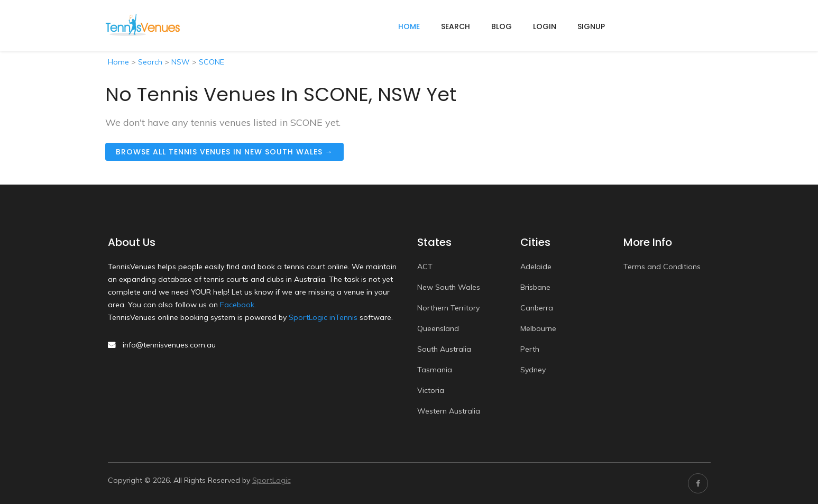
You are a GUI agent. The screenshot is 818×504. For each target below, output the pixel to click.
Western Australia (449, 411)
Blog (502, 26)
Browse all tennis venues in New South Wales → (224, 152)
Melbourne (538, 328)
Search (456, 26)
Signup (591, 26)
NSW (181, 62)
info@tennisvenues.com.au (169, 345)
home (409, 26)
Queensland (438, 328)
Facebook (237, 305)
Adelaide (536, 267)
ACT (425, 267)
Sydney (533, 370)
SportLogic (272, 480)
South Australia (444, 349)
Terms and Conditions (662, 267)
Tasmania (435, 370)
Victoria (431, 390)
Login (545, 26)
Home (118, 62)
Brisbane (535, 287)
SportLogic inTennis (323, 317)
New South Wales (449, 287)
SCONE (212, 62)
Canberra (537, 308)
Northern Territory (448, 308)
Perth (530, 349)
